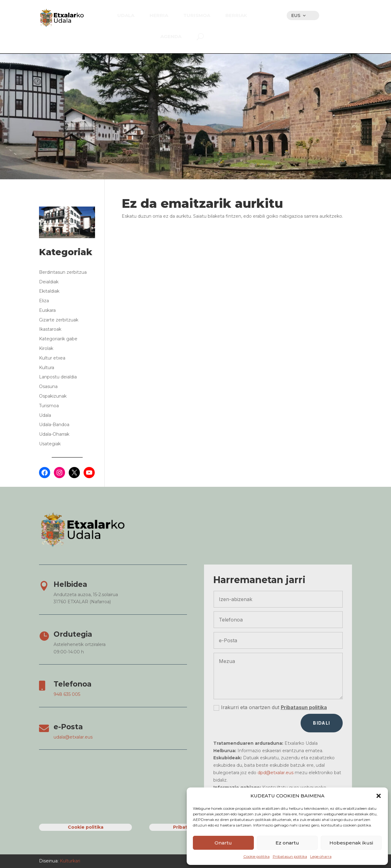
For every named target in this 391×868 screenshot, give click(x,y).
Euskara (47, 310)
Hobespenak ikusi (351, 843)
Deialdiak (49, 282)
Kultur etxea (52, 358)
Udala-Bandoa (54, 425)
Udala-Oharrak (54, 434)
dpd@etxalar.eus (276, 773)
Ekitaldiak (49, 291)
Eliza (44, 301)
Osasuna (48, 386)
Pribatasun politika (290, 856)
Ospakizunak (53, 396)
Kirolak (46, 348)
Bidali (321, 723)
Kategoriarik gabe (58, 339)
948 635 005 (67, 694)
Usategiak (50, 444)
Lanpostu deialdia (58, 377)
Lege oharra (321, 856)
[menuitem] (126, 15)
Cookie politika (256, 856)
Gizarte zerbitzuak (59, 320)
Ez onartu (287, 843)
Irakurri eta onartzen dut (270, 707)
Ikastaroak (50, 329)
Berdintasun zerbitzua (63, 272)
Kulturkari (69, 861)
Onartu (223, 843)
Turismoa (49, 406)
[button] (379, 796)
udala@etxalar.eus (73, 737)
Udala (45, 415)
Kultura (47, 368)
